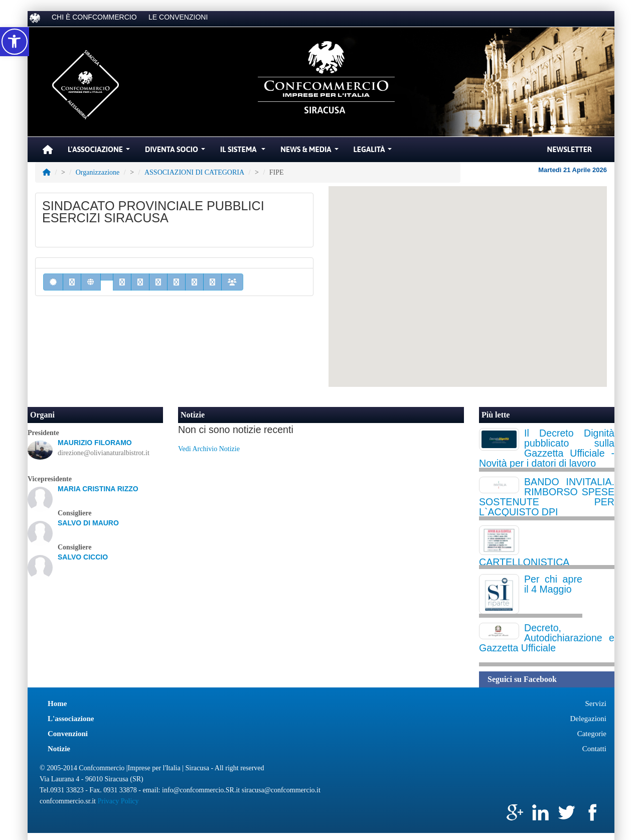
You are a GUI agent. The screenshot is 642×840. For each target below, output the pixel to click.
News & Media (310, 152)
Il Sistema (244, 152)
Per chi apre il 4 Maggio (553, 584)
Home (57, 704)
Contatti (594, 749)
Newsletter (570, 149)
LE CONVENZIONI (178, 17)
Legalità (374, 152)
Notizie (193, 415)
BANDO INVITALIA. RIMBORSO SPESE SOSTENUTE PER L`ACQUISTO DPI (547, 497)
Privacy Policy (118, 801)
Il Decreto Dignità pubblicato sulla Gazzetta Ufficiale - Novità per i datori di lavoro (547, 448)
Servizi (596, 704)
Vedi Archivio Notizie (209, 449)
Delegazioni (588, 719)
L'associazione (71, 719)
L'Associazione (100, 152)
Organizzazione (98, 172)
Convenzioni (68, 734)
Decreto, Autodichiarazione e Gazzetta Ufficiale (547, 638)
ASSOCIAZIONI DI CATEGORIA (194, 172)
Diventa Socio (176, 152)
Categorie (592, 734)
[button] (15, 42)
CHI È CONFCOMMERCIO (94, 17)
